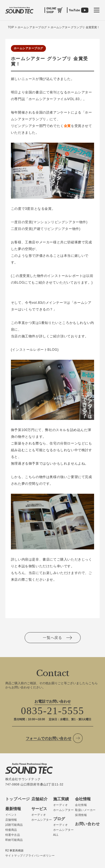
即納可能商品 (14, 840)
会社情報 (81, 805)
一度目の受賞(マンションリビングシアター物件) (49, 222)
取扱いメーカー (85, 810)
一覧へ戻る (52, 638)
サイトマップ (14, 856)
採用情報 (81, 815)
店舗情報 (11, 820)
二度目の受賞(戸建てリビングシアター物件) (46, 229)
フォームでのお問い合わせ (49, 738)
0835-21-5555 (53, 711)
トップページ (18, 799)
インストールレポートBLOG (35, 350)
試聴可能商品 (14, 825)
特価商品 (11, 830)
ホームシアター (42, 820)
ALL (56, 835)
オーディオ (39, 815)
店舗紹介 (40, 799)
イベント (11, 815)
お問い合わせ (87, 824)
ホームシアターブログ (28, 48)
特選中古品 (13, 835)
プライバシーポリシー (40, 856)
